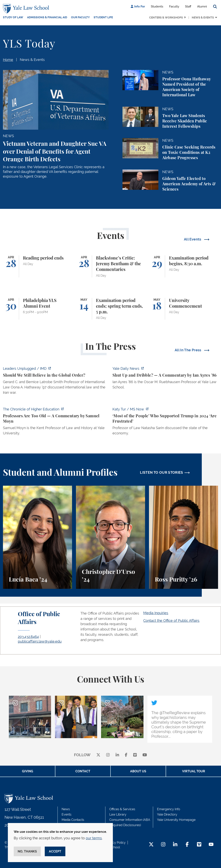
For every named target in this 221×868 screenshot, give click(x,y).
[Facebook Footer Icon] (187, 845)
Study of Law (13, 17)
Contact (83, 771)
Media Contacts (73, 820)
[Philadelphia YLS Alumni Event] (37, 309)
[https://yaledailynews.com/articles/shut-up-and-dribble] (165, 379)
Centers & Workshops (166, 17)
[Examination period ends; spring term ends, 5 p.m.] (110, 309)
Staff (188, 6)
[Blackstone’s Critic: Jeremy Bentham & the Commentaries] (110, 266)
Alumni (202, 6)
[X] (98, 755)
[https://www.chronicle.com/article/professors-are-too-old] (56, 422)
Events (67, 814)
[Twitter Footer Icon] (151, 845)
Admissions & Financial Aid (47, 17)
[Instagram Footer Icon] (163, 845)
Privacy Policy (115, 843)
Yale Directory (167, 814)
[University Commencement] (184, 309)
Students (157, 6)
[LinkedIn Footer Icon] (175, 845)
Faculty (174, 6)
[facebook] (126, 755)
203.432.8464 (28, 637)
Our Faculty (80, 17)
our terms (94, 838)
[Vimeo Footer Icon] (199, 845)
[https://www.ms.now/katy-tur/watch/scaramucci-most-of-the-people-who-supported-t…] (165, 422)
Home (8, 60)
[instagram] (108, 755)
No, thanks (27, 851)
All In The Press (188, 350)
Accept (55, 851)
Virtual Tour (194, 771)
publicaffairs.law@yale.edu (40, 641)
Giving (28, 771)
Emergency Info (169, 809)
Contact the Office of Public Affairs (171, 621)
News (66, 809)
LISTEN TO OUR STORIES (162, 472)
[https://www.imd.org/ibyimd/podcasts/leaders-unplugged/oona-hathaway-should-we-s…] (56, 382)
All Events (193, 239)
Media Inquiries (156, 613)
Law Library (118, 814)
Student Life (103, 17)
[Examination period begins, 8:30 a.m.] (184, 266)
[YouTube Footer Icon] (211, 845)
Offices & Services (122, 809)
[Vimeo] (135, 755)
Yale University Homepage (176, 820)
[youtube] (145, 755)
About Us (138, 771)
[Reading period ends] (37, 266)
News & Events (203, 17)
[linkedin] (117, 755)
